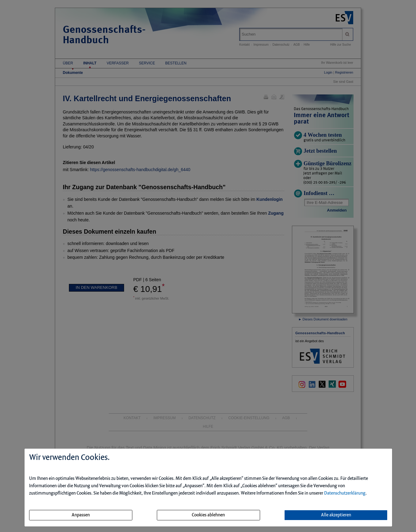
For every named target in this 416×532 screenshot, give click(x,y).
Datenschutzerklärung (345, 493)
